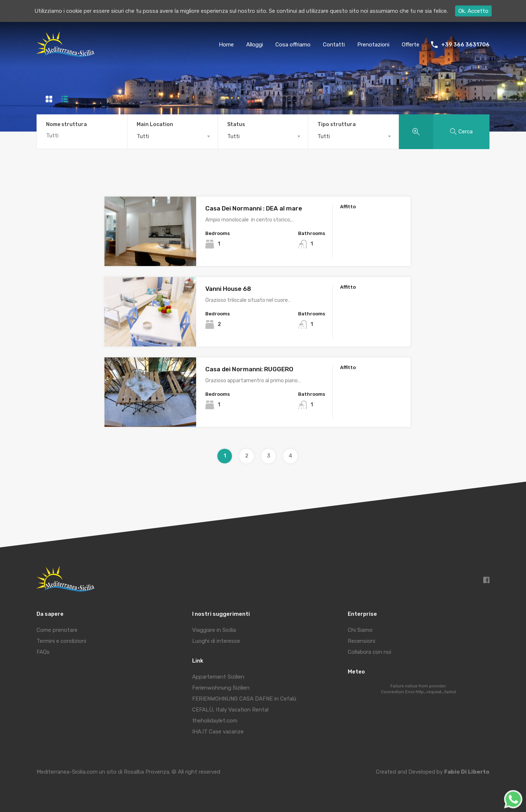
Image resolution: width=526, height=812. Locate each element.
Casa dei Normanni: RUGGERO (249, 369)
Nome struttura (66, 125)
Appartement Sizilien (218, 677)
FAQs (43, 652)
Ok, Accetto (473, 11)
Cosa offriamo (293, 45)
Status (236, 125)
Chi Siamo (360, 630)
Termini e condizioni (61, 641)
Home (226, 45)
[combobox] (173, 136)
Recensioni (361, 641)
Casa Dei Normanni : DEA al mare (254, 208)
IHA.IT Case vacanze (218, 732)
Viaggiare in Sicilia (214, 630)
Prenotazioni (373, 45)
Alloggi (255, 45)
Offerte (411, 45)
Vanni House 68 (228, 289)
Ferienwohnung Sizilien (221, 688)
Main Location (155, 125)
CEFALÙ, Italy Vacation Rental (230, 710)
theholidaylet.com (215, 721)
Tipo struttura (337, 125)
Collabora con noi (369, 652)
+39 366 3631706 (465, 45)
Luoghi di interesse (216, 641)
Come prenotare (57, 630)
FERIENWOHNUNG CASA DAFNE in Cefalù (244, 699)
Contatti (334, 45)
